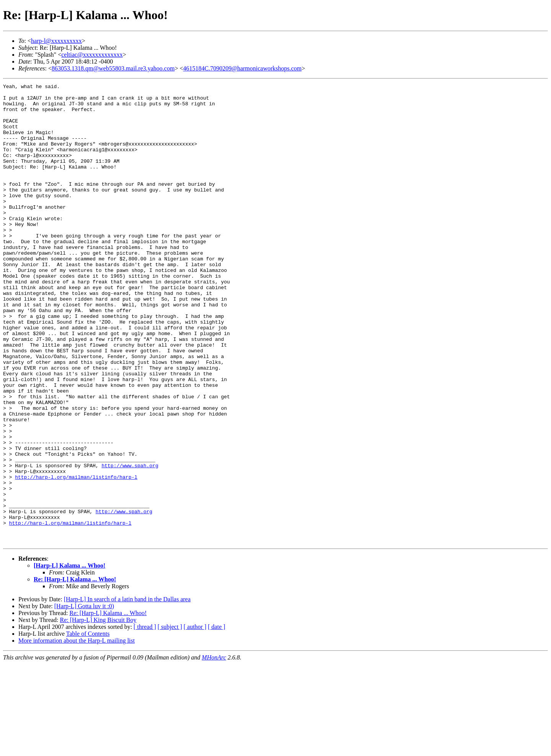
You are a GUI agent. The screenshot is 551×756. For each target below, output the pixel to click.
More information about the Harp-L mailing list (77, 732)
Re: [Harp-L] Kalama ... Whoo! (75, 671)
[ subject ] (170, 719)
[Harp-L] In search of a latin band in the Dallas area (127, 691)
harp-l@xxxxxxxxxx (56, 41)
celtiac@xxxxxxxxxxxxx (92, 55)
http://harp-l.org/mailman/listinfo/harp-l (76, 556)
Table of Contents (88, 726)
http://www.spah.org (130, 542)
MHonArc (214, 749)
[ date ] (216, 719)
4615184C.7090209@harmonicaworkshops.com (242, 68)
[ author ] (195, 719)
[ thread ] (145, 719)
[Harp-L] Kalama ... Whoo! (69, 657)
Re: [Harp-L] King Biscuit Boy (98, 712)
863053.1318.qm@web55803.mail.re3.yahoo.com (113, 68)
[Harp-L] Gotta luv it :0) (84, 698)
